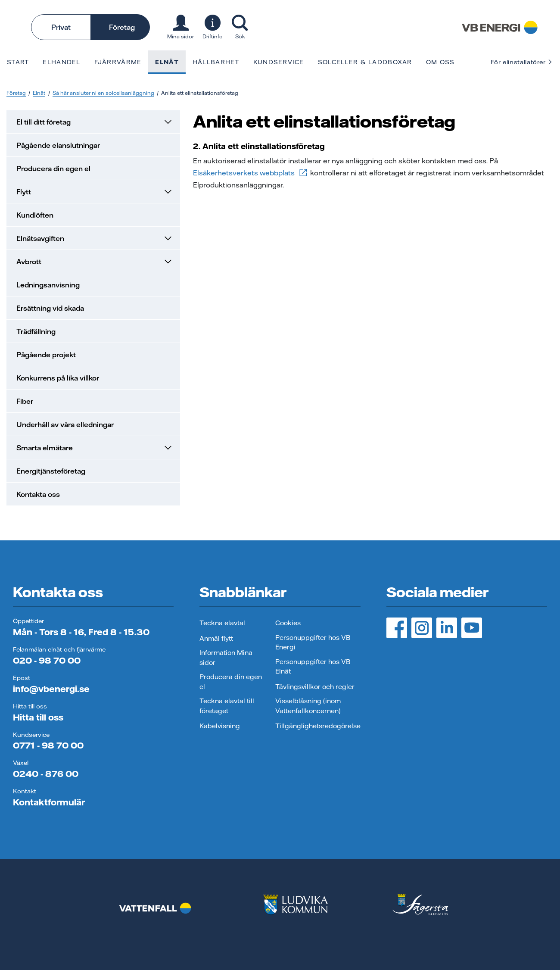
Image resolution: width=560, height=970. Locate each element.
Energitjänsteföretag (51, 471)
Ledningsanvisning (48, 285)
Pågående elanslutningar (58, 145)
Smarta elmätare (95, 448)
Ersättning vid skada (50, 308)
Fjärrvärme (118, 62)
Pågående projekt (46, 355)
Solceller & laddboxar (365, 62)
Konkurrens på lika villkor (58, 378)
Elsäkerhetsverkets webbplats (251, 173)
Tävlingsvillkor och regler (315, 687)
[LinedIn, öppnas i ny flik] (447, 628)
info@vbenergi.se (51, 689)
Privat (61, 27)
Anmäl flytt (216, 638)
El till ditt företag (95, 122)
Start (18, 62)
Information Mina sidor (226, 658)
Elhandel (61, 62)
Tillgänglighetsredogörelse (318, 726)
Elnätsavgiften (95, 238)
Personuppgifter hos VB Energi (313, 643)
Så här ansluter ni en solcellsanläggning (103, 93)
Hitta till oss (38, 717)
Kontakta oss (38, 494)
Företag (122, 27)
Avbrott (95, 262)
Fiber (25, 401)
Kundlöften (35, 215)
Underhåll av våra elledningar (65, 424)
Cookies (288, 623)
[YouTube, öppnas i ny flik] (472, 628)
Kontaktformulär (49, 802)
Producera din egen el (53, 168)
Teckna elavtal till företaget (227, 706)
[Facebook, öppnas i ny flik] (397, 628)
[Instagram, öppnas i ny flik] (422, 628)
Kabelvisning (220, 726)
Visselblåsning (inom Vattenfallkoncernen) (308, 706)
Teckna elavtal (222, 623)
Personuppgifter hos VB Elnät (313, 667)
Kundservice (279, 62)
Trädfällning (36, 331)
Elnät (167, 62)
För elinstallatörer (522, 62)
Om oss (440, 62)
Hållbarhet (216, 62)
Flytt (95, 192)
